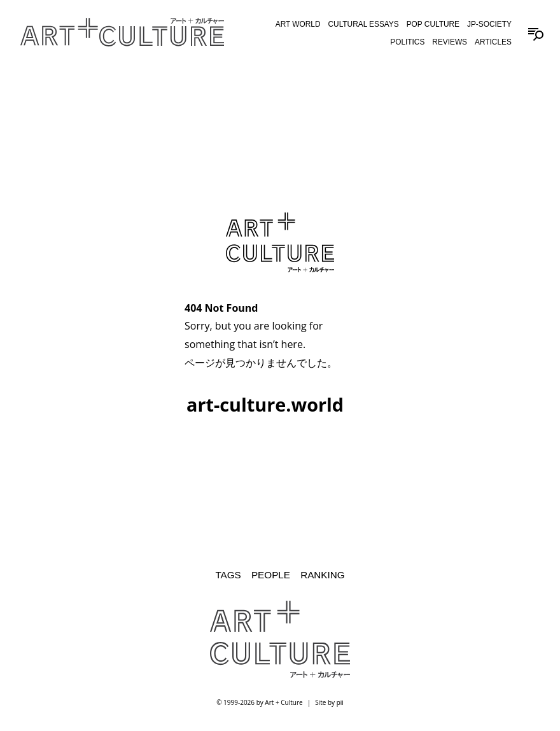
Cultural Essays (364, 24)
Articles (493, 42)
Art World (298, 24)
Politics (407, 42)
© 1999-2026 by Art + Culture (259, 702)
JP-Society (489, 24)
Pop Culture (433, 24)
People (271, 575)
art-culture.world (265, 404)
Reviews (450, 42)
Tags (228, 575)
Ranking (322, 575)
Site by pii (329, 702)
